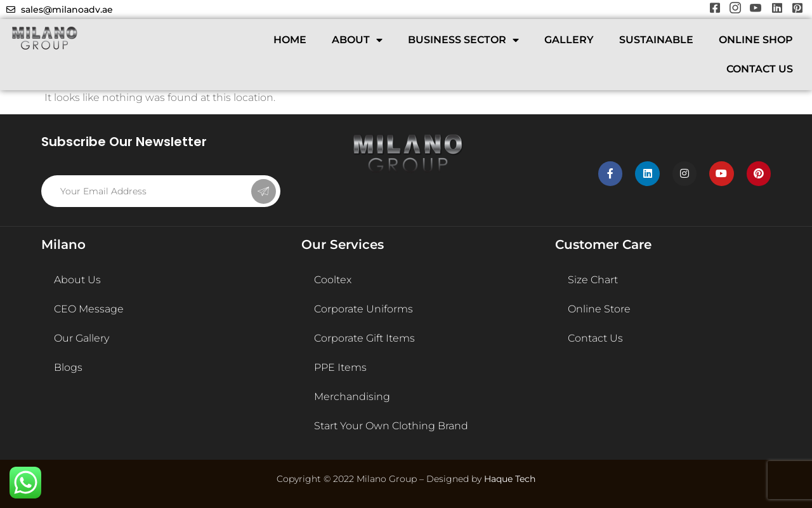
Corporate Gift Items (364, 338)
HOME (290, 40)
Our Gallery (82, 338)
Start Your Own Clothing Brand (391, 426)
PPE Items (340, 367)
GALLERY (569, 40)
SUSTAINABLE (656, 40)
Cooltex (333, 280)
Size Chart (593, 280)
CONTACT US (760, 69)
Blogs (68, 367)
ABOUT (357, 40)
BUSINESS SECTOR (463, 40)
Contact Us (595, 338)
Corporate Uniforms (363, 309)
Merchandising (352, 397)
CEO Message (89, 309)
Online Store (599, 309)
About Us (77, 280)
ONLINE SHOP (756, 40)
